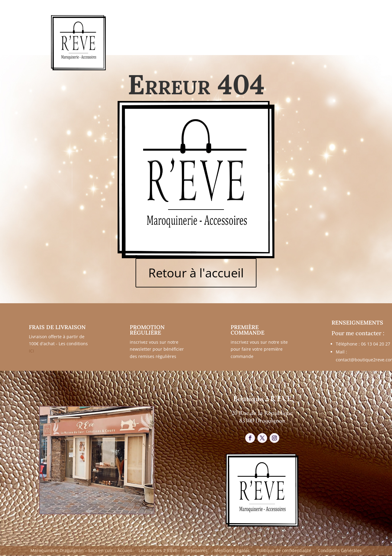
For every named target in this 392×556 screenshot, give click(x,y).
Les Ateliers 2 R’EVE (158, 551)
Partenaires (196, 551)
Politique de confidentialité (284, 551)
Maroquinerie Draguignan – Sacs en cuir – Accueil (81, 551)
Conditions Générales (340, 551)
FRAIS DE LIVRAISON (57, 327)
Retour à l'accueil (196, 273)
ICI (31, 351)
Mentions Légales (232, 551)
